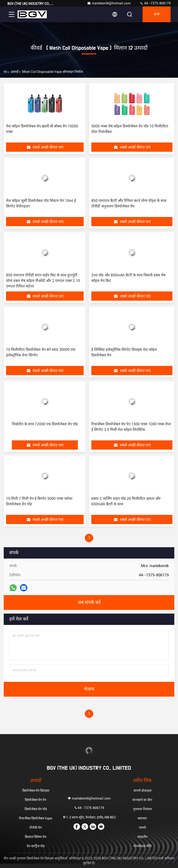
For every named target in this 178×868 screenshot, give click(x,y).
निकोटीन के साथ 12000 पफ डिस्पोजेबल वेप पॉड (45, 424)
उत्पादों (15, 72)
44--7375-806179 (155, 3)
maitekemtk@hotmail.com (109, 3)
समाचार (142, 818)
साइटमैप (142, 837)
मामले (142, 828)
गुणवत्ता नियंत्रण (142, 809)
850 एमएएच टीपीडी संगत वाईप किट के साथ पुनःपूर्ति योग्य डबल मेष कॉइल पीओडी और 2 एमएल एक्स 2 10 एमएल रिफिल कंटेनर (43, 281)
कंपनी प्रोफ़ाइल (142, 791)
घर (5, 72)
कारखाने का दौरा (142, 800)
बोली (157, 14)
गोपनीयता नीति (142, 846)
